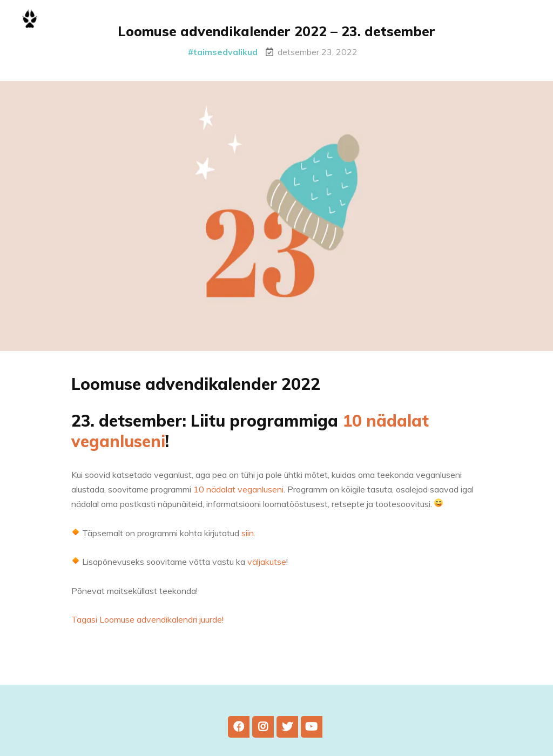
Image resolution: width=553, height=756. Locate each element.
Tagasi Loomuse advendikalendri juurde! (147, 626)
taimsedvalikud (225, 52)
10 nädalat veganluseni (238, 496)
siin (248, 539)
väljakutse (267, 568)
